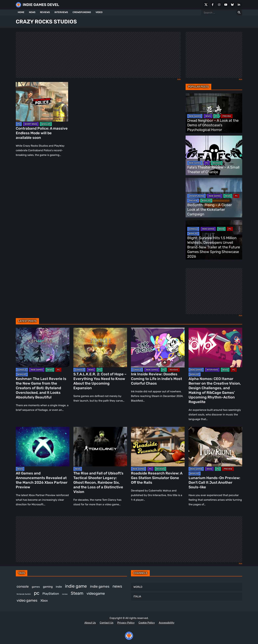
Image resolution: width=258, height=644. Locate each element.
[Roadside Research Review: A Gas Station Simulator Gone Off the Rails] (158, 447)
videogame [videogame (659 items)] (96, 593)
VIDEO (99, 12)
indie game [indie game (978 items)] (76, 586)
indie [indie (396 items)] (59, 587)
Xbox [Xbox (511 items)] (44, 601)
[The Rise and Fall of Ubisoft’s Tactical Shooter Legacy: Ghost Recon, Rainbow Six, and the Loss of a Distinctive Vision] (100, 447)
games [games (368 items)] (36, 587)
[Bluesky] (232, 5)
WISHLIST (46, 124)
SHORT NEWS (31, 124)
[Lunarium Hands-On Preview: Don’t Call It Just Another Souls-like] (215, 447)
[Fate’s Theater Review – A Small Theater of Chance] (214, 155)
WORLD (138, 587)
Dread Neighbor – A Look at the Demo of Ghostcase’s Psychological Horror (213, 125)
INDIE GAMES (195, 116)
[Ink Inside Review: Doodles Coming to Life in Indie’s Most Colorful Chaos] (158, 347)
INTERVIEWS (61, 12)
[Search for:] (239, 13)
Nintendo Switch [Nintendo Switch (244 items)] (24, 594)
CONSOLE (193, 229)
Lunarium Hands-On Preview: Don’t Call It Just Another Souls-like (214, 482)
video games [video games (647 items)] (27, 600)
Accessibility (167, 623)
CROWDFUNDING (82, 12)
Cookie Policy (147, 623)
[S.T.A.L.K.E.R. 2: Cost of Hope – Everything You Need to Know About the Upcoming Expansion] (100, 347)
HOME (21, 12)
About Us (90, 623)
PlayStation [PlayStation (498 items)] (51, 594)
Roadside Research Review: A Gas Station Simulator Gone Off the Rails (157, 478)
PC (19, 124)
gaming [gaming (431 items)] (48, 587)
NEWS (32, 12)
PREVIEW (227, 116)
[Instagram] (219, 5)
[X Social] (206, 5)
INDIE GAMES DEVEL (41, 5)
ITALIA (137, 596)
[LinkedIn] (239, 5)
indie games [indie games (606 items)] (100, 586)
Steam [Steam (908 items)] (77, 593)
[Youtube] (226, 5)
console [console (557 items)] (23, 586)
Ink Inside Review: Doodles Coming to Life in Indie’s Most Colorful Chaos (156, 379)
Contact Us (107, 623)
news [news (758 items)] (117, 586)
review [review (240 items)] (65, 594)
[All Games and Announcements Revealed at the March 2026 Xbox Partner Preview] (43, 447)
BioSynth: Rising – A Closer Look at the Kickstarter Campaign (210, 210)
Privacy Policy (126, 623)
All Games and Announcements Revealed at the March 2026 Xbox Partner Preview (42, 480)
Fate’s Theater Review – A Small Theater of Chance (213, 170)
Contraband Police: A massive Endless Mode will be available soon (42, 133)
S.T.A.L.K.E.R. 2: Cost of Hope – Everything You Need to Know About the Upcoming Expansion (100, 381)
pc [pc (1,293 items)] (37, 593)
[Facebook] (213, 5)
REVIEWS (45, 12)
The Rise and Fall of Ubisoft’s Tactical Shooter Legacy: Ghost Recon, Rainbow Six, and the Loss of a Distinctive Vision (98, 482)
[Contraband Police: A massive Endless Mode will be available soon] (42, 102)
